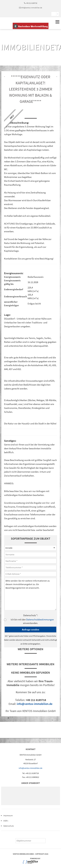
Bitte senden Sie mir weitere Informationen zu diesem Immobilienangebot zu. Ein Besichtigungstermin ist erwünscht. (30, 594)
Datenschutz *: (31, 615)
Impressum (8, 815)
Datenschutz (9, 826)
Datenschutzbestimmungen (40, 619)
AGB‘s (6, 821)
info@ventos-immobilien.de (32, 8)
